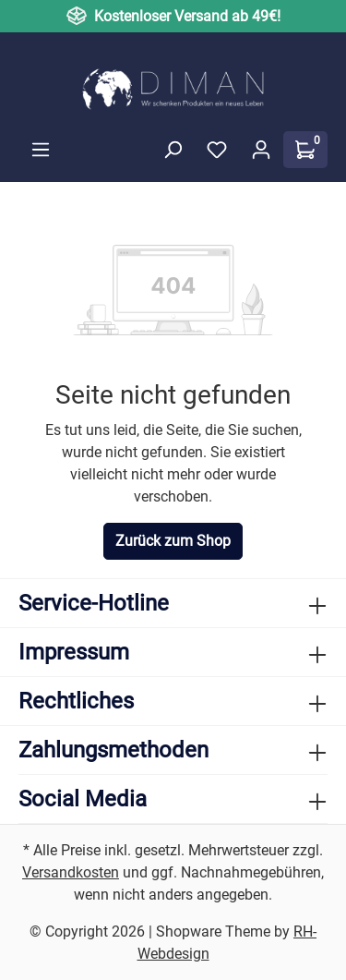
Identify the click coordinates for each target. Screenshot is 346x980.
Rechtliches (76, 701)
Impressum (74, 652)
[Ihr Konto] (261, 150)
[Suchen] (173, 150)
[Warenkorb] (305, 150)
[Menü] (41, 150)
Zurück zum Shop (173, 541)
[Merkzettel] (217, 150)
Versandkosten (71, 872)
